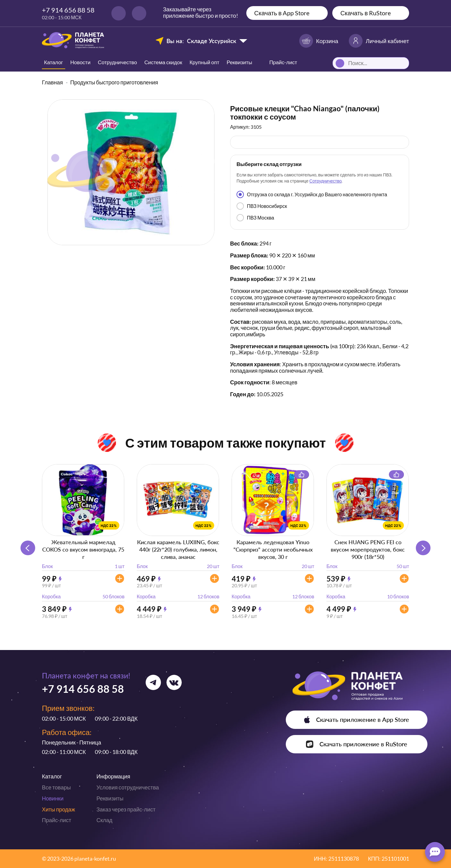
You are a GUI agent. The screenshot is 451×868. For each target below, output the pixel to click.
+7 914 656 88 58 (68, 10)
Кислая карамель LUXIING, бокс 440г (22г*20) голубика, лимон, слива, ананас (178, 549)
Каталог (54, 62)
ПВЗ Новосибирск (262, 206)
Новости (80, 62)
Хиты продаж (58, 809)
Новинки (53, 798)
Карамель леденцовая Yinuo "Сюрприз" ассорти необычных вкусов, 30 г (273, 549)
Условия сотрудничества (128, 787)
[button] (423, 548)
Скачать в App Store (282, 13)
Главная (52, 82)
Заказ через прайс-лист (126, 809)
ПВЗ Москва (255, 218)
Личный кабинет (379, 41)
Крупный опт (204, 62)
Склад (104, 820)
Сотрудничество (117, 62)
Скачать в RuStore (365, 13)
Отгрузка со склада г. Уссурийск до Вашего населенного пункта (312, 194)
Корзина (319, 41)
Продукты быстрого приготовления (114, 82)
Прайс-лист (57, 820)
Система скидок (163, 62)
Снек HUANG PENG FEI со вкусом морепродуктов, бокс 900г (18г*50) (368, 549)
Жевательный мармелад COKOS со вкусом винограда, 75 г (83, 549)
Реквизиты (239, 62)
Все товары (56, 787)
